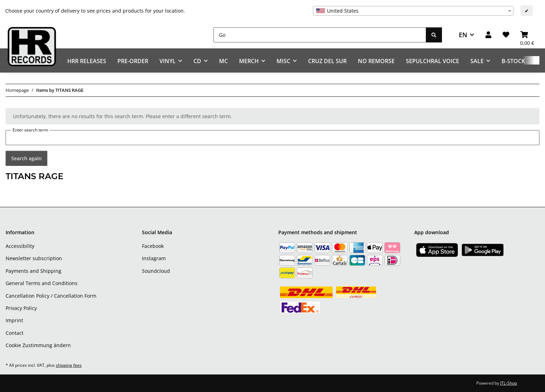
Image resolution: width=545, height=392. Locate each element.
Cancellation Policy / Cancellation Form (51, 296)
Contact (15, 333)
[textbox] (413, 11)
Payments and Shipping (33, 271)
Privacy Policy (21, 308)
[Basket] (527, 35)
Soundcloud (156, 271)
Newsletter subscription (34, 258)
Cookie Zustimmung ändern (38, 345)
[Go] (320, 35)
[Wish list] (506, 35)
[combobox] (413, 11)
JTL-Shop (509, 383)
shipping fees (69, 365)
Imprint (14, 320)
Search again (26, 158)
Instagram (154, 258)
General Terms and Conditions (42, 283)
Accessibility (20, 246)
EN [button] (463, 35)
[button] (488, 35)
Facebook (153, 246)
